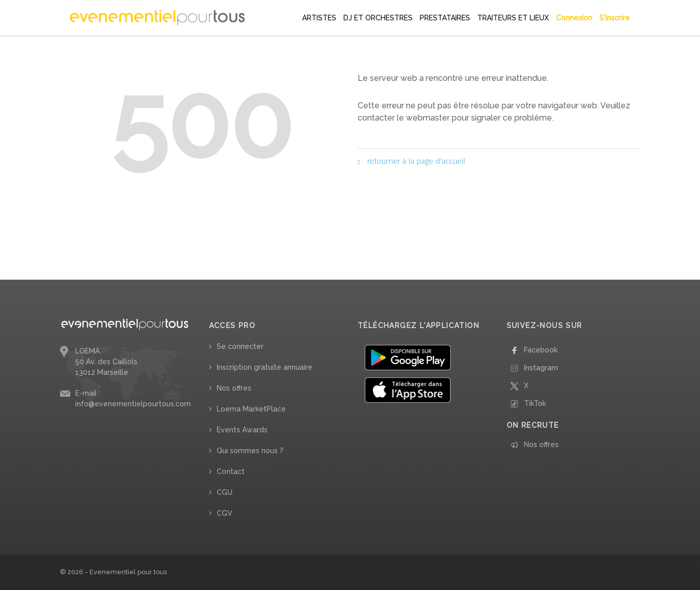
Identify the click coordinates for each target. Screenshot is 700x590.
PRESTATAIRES (445, 18)
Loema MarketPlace (251, 409)
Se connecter (240, 346)
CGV (225, 513)
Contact (231, 471)
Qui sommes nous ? (250, 451)
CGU (225, 492)
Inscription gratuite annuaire (265, 367)
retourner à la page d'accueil (412, 160)
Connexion (574, 18)
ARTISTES (319, 18)
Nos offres (234, 388)
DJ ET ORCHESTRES (378, 18)
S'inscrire (615, 18)
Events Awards (242, 430)
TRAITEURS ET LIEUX (513, 18)
